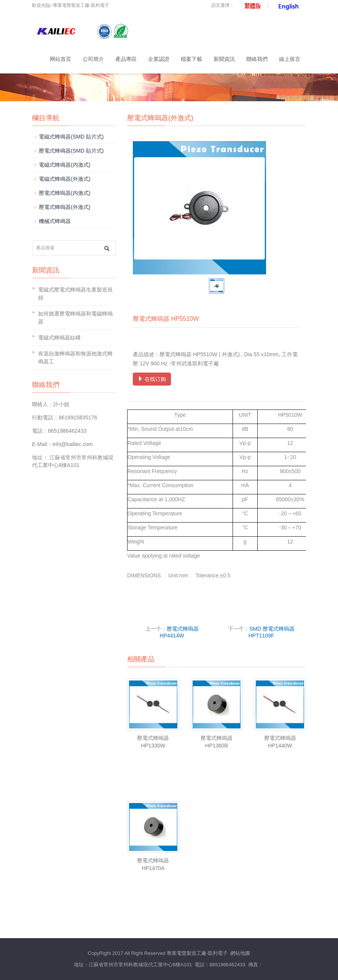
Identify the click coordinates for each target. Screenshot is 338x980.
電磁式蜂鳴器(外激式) (65, 179)
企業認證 (159, 59)
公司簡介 (93, 59)
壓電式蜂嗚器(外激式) (65, 207)
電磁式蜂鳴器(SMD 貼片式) (71, 137)
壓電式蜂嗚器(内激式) (65, 193)
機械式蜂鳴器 (55, 221)
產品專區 (126, 59)
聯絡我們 (257, 59)
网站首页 (61, 59)
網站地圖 (240, 953)
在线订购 (152, 379)
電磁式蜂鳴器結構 (59, 338)
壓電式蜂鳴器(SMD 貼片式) (71, 151)
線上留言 (290, 59)
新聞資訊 (224, 59)
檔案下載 (191, 59)
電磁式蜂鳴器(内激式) (65, 165)
